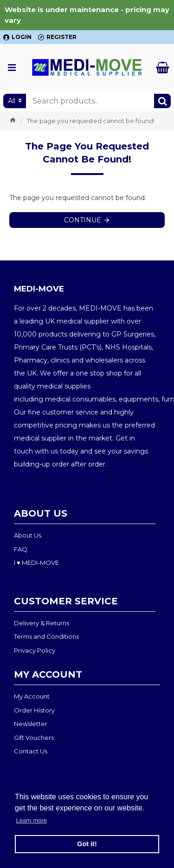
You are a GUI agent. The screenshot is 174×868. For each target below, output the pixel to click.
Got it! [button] (87, 844)
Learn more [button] (32, 820)
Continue (83, 220)
